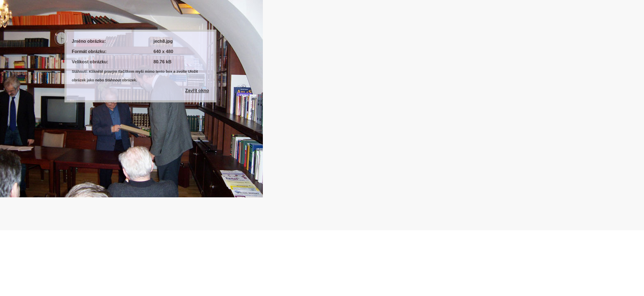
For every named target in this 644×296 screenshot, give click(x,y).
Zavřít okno (197, 90)
